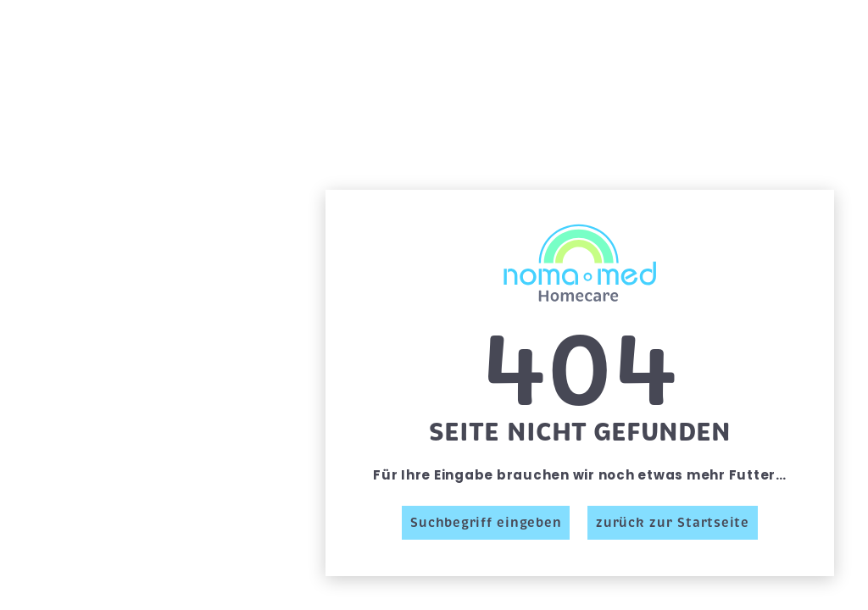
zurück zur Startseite (673, 523)
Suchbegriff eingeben (486, 523)
